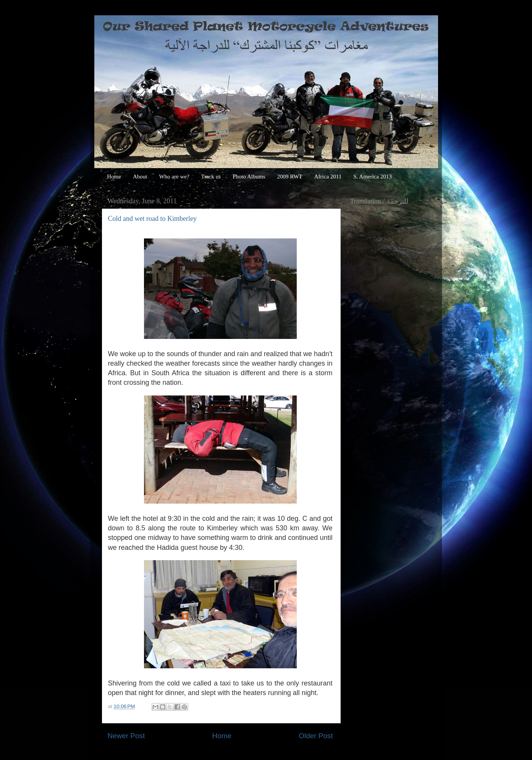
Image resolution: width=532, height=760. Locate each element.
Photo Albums (249, 177)
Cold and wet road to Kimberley (152, 219)
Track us (211, 177)
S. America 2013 (372, 177)
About (140, 177)
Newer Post (126, 736)
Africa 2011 (328, 177)
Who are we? (174, 177)
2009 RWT (290, 177)
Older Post (316, 736)
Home (114, 177)
